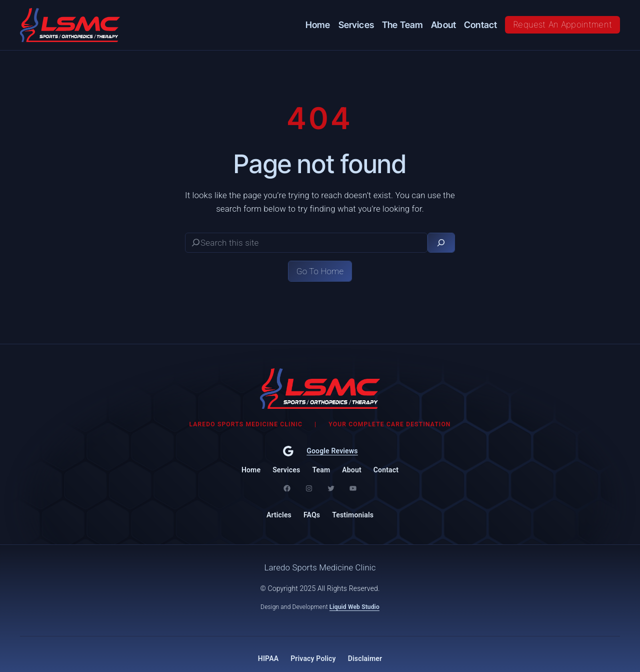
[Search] (441, 243)
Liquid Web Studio (354, 607)
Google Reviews (332, 451)
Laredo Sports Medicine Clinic (320, 567)
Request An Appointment (562, 25)
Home (251, 470)
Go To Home (320, 271)
